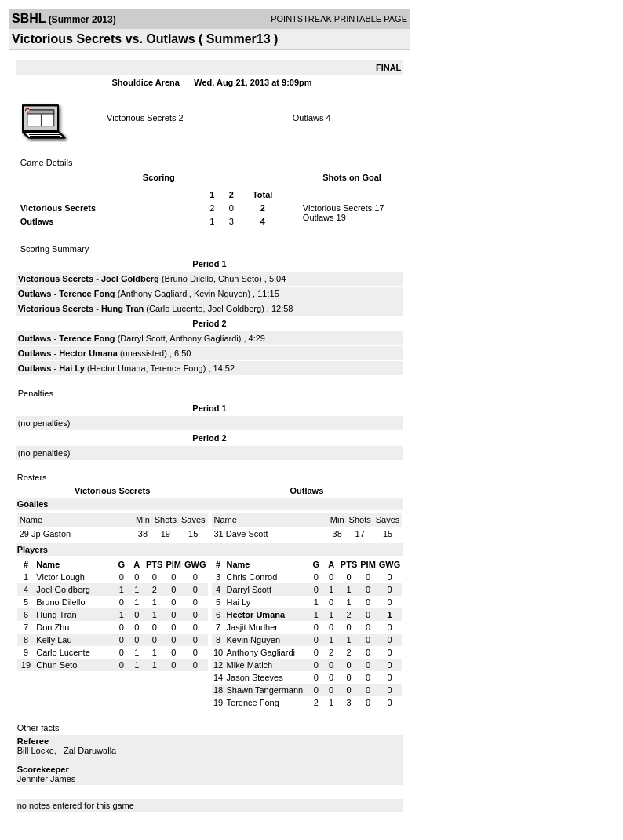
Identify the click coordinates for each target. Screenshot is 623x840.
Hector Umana (88, 353)
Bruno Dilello (189, 279)
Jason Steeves (255, 677)
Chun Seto (239, 279)
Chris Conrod (252, 577)
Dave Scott (247, 534)
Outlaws (308, 118)
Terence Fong (87, 294)
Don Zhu (53, 627)
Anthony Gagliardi (154, 294)
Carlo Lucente (176, 309)
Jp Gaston (51, 534)
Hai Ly (72, 368)
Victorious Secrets (141, 118)
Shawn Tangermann (265, 690)
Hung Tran (122, 309)
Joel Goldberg (130, 279)
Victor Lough (60, 577)
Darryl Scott (142, 338)
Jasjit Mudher (252, 627)
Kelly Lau (54, 640)
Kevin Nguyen (221, 294)
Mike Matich (250, 665)
